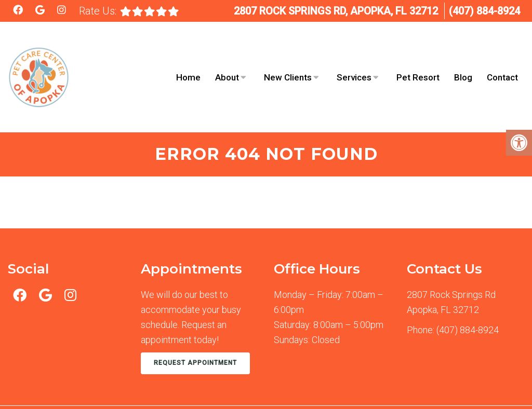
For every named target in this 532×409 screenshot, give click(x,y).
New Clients (288, 59)
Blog (463, 59)
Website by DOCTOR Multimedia (467, 386)
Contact (502, 59)
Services (354, 59)
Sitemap (205, 386)
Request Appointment (195, 325)
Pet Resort (418, 59)
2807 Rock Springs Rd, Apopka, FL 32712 (336, 11)
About (227, 59)
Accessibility (255, 386)
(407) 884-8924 (484, 11)
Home (188, 59)
